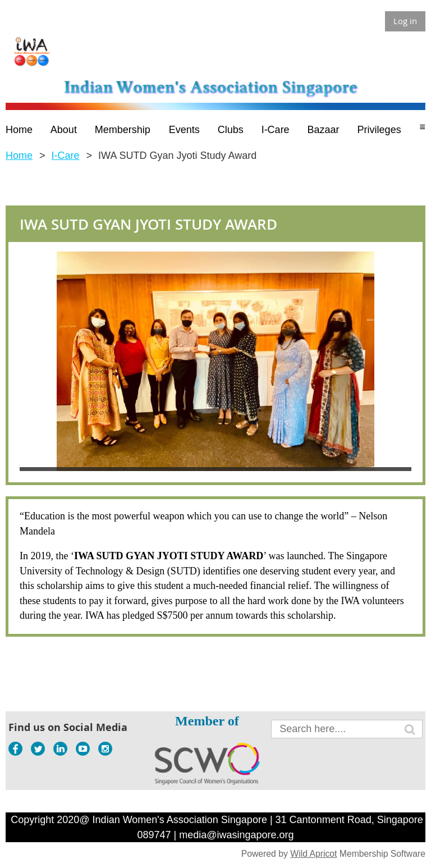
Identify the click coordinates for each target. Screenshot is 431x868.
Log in (405, 21)
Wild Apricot (313, 854)
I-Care (66, 156)
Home (19, 156)
